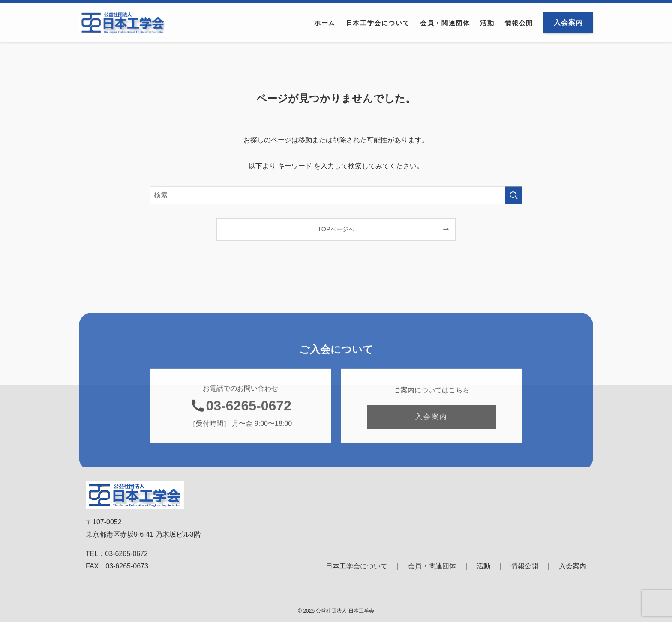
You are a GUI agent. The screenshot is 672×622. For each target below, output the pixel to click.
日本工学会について (357, 566)
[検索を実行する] (513, 195)
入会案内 (573, 566)
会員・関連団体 (432, 566)
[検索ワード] (336, 195)
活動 (483, 566)
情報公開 (525, 566)
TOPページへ (336, 229)
